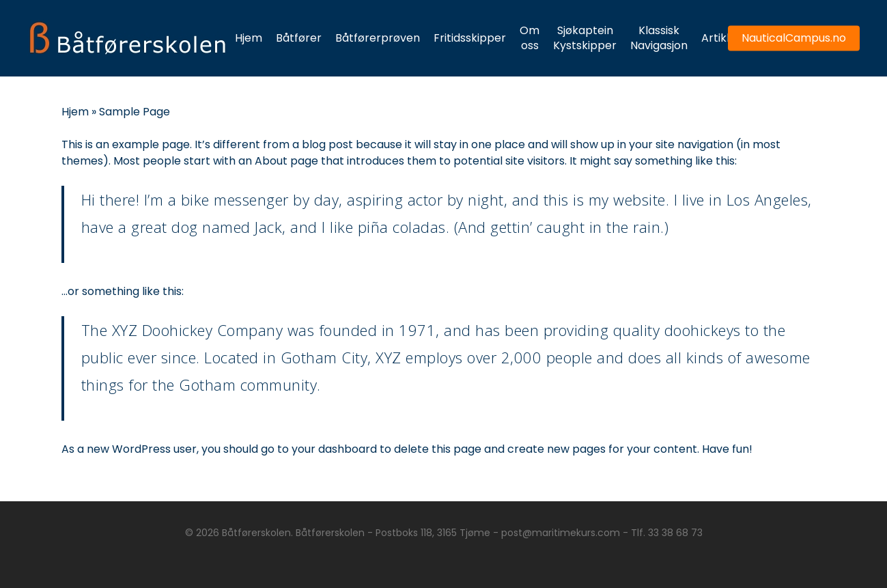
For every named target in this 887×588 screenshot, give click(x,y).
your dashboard (334, 449)
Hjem (75, 112)
